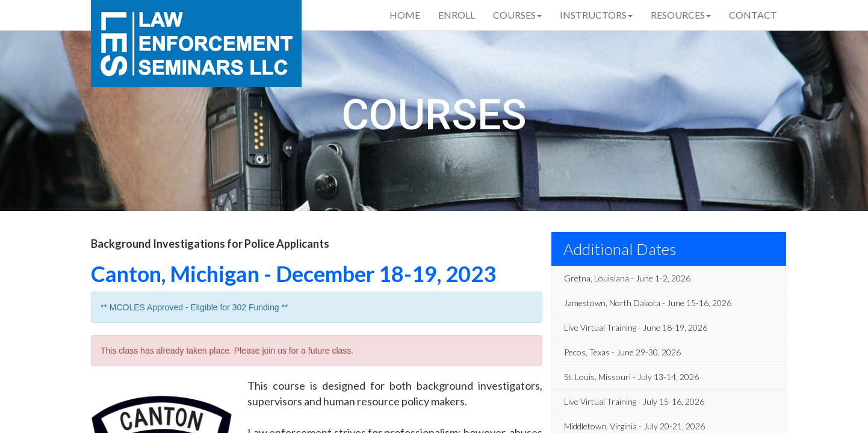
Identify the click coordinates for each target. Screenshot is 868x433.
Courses (517, 15)
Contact (753, 15)
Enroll (457, 15)
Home (405, 15)
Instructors (596, 15)
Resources (681, 15)
